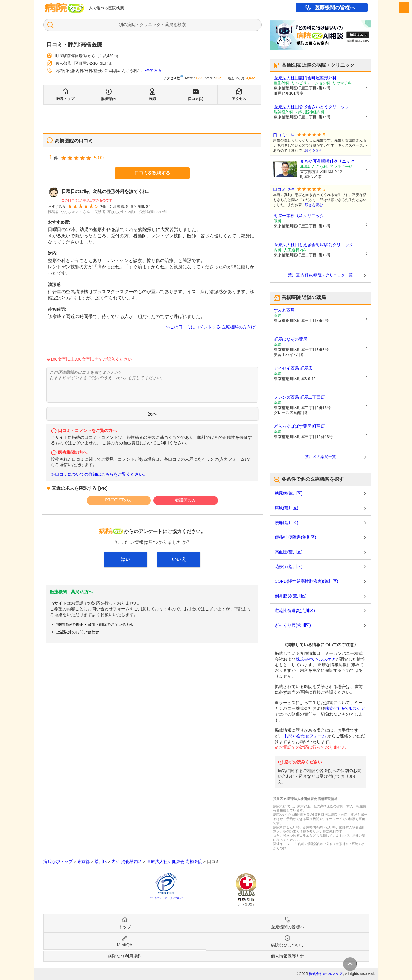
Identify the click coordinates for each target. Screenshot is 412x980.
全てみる (154, 70)
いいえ (179, 559)
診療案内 (109, 99)
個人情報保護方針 (288, 956)
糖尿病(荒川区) (289, 493)
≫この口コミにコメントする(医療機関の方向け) (211, 327)
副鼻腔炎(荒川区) (291, 596)
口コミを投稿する (152, 173)
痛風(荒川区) (286, 508)
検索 (182, 25)
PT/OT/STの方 (119, 500)
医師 (152, 99)
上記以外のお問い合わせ (78, 632)
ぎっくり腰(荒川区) (293, 625)
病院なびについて (288, 945)
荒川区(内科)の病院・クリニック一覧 (320, 275)
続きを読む (314, 150)
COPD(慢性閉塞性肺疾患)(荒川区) (307, 581)
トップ (125, 927)
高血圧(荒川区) (289, 552)
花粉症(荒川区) (289, 567)
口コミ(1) (196, 99)
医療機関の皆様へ (335, 8)
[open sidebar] (404, 7)
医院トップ (65, 99)
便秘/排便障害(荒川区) (295, 537)
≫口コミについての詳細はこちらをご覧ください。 (99, 474)
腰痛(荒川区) (286, 523)
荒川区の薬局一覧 (320, 457)
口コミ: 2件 (284, 190)
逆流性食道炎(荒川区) (295, 611)
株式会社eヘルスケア (316, 659)
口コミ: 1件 (284, 135)
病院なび (64, 8)
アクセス (239, 99)
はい (125, 559)
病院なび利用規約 (125, 956)
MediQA (125, 945)
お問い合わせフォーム (305, 736)
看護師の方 (186, 500)
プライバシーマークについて (166, 898)
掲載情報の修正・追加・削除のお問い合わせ (95, 624)
